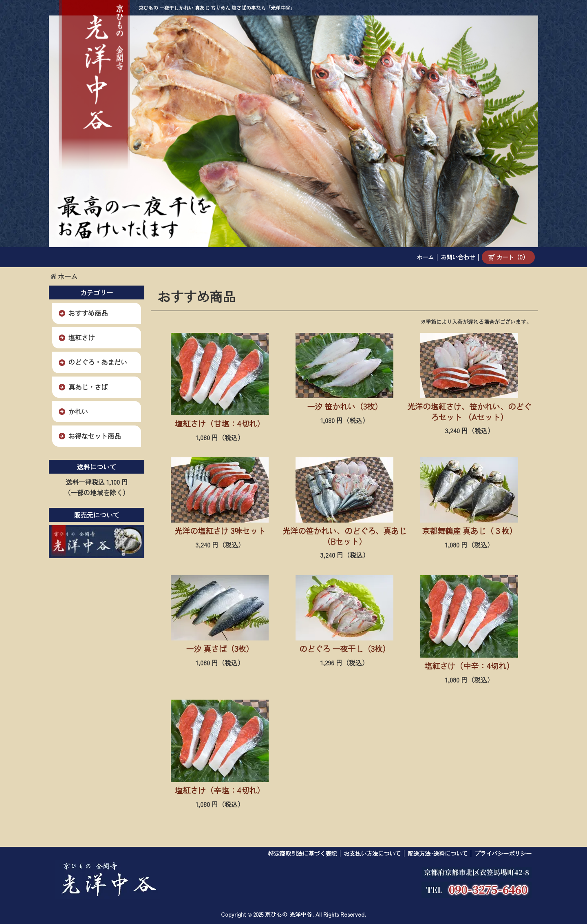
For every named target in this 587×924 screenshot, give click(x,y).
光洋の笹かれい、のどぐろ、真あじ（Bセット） (344, 536)
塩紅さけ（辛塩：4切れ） (220, 790)
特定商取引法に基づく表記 (302, 853)
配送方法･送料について (438, 853)
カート (508, 257)
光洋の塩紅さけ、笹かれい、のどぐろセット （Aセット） (469, 412)
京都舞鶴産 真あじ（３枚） (469, 531)
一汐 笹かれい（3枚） (345, 406)
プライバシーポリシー (503, 853)
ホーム (425, 257)
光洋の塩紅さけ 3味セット (220, 531)
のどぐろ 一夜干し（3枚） (345, 649)
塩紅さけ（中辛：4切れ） (469, 666)
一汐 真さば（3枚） (220, 649)
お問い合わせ (458, 257)
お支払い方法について (372, 853)
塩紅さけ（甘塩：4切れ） (220, 423)
